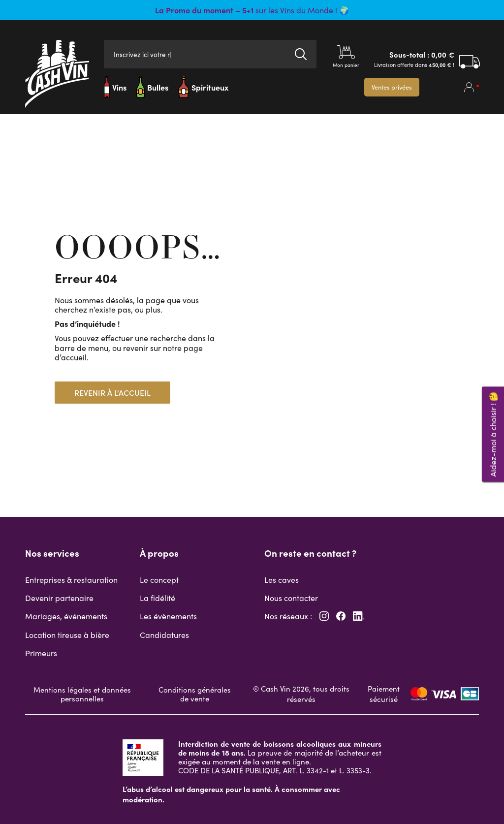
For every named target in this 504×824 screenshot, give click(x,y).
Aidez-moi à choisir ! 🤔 (493, 434)
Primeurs (41, 653)
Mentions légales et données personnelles (82, 694)
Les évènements (168, 616)
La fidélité (157, 598)
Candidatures (164, 635)
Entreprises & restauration (71, 580)
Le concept (159, 580)
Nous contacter (291, 598)
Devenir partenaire (59, 598)
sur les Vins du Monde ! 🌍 (252, 10)
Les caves (282, 580)
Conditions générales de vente (195, 694)
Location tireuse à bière (67, 635)
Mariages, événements (66, 616)
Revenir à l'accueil (112, 393)
